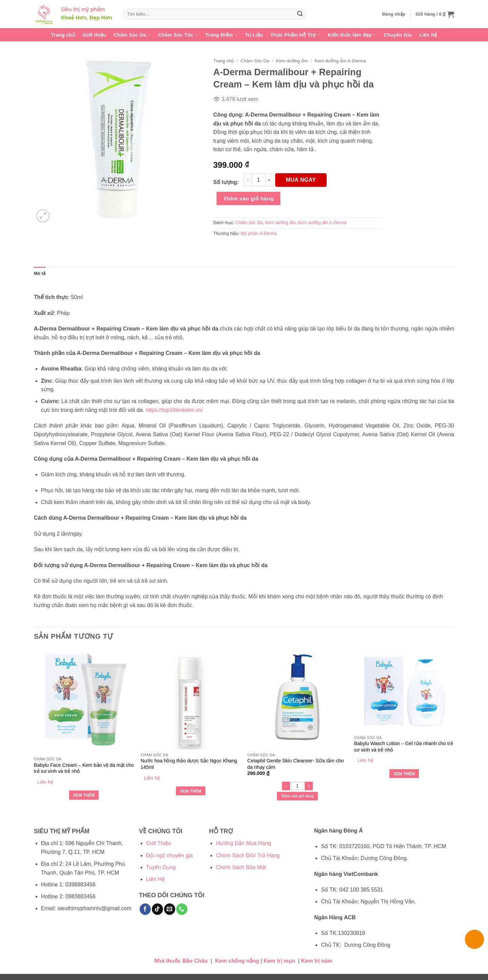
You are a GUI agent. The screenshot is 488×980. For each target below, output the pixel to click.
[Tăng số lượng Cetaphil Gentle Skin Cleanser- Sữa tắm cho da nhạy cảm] (309, 786)
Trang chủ (63, 35)
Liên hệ (428, 35)
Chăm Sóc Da (132, 35)
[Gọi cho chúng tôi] (182, 909)
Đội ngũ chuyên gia (169, 855)
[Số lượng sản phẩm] (259, 180)
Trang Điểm (221, 35)
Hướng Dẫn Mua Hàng (243, 843)
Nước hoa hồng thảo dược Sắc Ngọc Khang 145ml (189, 764)
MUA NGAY (301, 180)
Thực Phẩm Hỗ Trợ (295, 35)
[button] (394, 14)
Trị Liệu (254, 35)
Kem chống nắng (237, 961)
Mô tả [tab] (40, 273)
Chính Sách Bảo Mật (241, 867)
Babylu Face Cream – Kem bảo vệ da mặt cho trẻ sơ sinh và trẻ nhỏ (84, 768)
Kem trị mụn (279, 961)
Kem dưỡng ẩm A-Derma (340, 61)
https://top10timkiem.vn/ (174, 410)
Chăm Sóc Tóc (178, 35)
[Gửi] (300, 14)
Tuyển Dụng (161, 867)
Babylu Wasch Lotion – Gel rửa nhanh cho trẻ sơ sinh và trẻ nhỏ (404, 747)
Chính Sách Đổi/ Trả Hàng (248, 855)
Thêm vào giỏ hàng (249, 198)
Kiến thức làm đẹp (352, 35)
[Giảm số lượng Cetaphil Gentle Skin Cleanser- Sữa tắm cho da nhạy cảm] (286, 786)
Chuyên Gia (398, 35)
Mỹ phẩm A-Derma (259, 233)
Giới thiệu (94, 35)
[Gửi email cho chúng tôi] (170, 909)
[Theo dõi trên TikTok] (157, 909)
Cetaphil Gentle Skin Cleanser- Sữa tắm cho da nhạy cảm (296, 764)
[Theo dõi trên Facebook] (145, 909)
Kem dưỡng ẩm (292, 61)
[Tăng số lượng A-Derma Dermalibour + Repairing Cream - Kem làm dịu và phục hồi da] (269, 180)
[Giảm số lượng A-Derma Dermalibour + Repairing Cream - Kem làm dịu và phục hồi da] (248, 180)
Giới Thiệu (159, 843)
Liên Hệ (155, 879)
